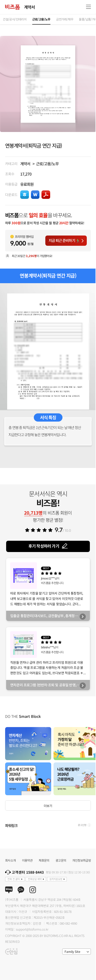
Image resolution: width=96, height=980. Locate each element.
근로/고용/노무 (47, 164)
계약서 (25, 164)
